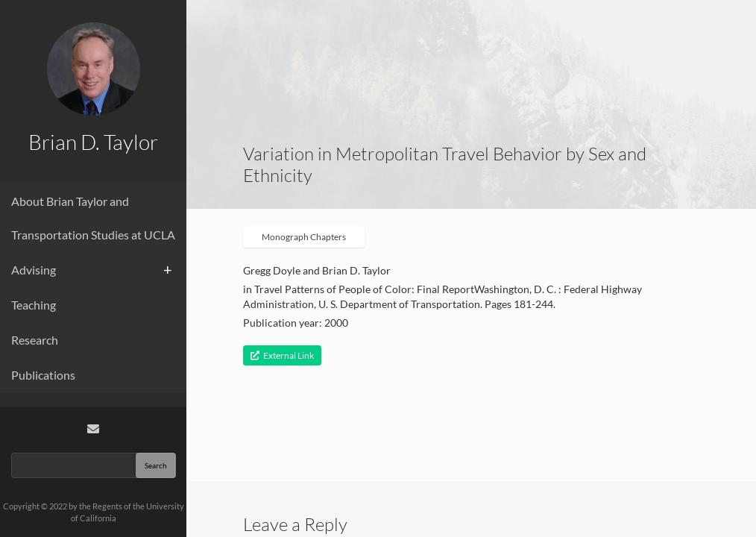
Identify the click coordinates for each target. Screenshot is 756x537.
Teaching (34, 305)
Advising (34, 270)
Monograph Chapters (304, 237)
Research (35, 340)
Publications (43, 375)
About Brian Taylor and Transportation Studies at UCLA (93, 218)
